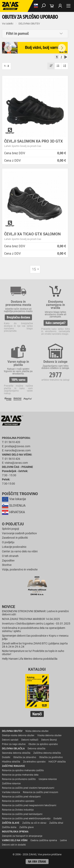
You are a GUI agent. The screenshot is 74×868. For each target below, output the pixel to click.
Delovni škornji (49, 740)
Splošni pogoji (10, 529)
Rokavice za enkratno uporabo (18, 801)
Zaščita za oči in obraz (34, 823)
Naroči (37, 714)
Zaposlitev (8, 561)
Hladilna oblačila (11, 762)
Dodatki (6, 757)
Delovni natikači (30, 740)
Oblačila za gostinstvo (51, 757)
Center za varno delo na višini (20, 551)
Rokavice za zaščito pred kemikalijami (22, 814)
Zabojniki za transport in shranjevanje (22, 836)
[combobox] (35, 269)
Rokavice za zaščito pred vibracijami (21, 797)
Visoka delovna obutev (49, 735)
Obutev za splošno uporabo (43, 744)
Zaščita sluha (9, 827)
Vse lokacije (14, 499)
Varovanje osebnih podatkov (19, 533)
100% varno (18, 380)
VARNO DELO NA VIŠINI (15, 840)
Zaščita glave (26, 827)
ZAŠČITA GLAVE (11, 823)
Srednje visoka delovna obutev (18, 735)
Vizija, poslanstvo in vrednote (20, 570)
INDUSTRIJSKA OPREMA (15, 832)
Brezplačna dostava (18, 317)
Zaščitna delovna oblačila (47, 753)
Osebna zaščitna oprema (44, 840)
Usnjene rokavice (48, 779)
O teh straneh (10, 556)
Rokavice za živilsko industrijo (18, 810)
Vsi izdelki (8, 24)
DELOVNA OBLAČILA (13, 749)
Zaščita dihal (56, 823)
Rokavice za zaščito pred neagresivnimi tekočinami (29, 805)
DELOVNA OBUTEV (29, 24)
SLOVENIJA (14, 506)
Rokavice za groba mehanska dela (20, 775)
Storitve (7, 565)
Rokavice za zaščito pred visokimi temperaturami (28, 788)
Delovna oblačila (37, 749)
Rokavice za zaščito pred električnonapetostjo (26, 819)
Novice (9, 607)
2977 (55, 375)
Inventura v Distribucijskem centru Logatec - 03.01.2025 (36, 624)
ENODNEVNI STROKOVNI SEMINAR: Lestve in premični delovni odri (35, 613)
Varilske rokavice (11, 792)
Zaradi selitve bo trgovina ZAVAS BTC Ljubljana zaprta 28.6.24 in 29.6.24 (35, 645)
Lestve (63, 840)
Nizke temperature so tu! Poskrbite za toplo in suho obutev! (33, 653)
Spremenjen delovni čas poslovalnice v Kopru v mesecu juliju (35, 637)
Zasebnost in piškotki (15, 538)
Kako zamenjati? (56, 323)
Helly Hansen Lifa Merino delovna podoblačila (30, 659)
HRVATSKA (13, 512)
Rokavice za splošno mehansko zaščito (23, 770)
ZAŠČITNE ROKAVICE (13, 766)
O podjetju (13, 524)
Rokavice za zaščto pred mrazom (41, 792)
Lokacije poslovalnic (14, 547)
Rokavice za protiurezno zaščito (19, 779)
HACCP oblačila (57, 762)
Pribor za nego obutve (14, 744)
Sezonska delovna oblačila (16, 753)
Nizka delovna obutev (37, 731)
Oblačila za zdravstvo (25, 757)
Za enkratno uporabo (34, 762)
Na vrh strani (37, 862)
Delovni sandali (10, 740)
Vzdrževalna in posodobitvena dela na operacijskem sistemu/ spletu (34, 630)
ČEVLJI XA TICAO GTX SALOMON (32, 234)
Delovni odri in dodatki (14, 845)
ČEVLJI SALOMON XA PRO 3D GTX (33, 141)
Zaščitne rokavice (11, 784)
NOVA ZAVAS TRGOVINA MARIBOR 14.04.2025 (31, 619)
